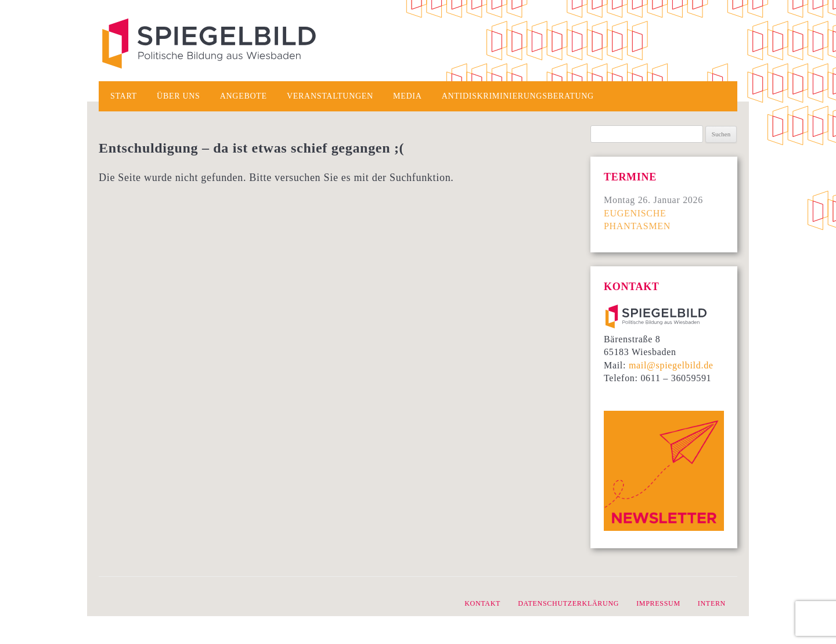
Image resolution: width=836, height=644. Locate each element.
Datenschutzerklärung (568, 603)
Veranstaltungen (330, 96)
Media (407, 96)
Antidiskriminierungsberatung (518, 96)
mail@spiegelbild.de (671, 365)
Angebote (244, 96)
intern (712, 603)
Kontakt (482, 603)
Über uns (178, 96)
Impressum (658, 603)
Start (124, 96)
